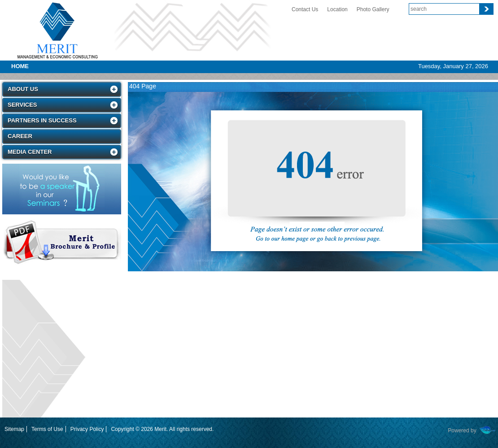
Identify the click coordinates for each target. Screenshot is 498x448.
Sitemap (14, 429)
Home (20, 66)
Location (337, 9)
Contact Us (305, 9)
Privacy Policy (87, 429)
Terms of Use (47, 429)
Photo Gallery (373, 9)
